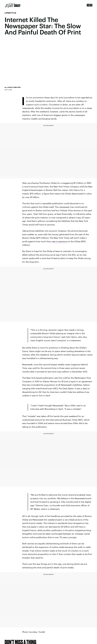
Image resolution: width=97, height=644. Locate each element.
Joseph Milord (14, 87)
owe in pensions (60, 241)
